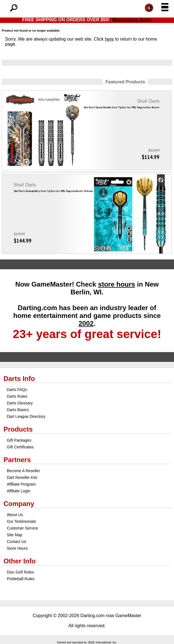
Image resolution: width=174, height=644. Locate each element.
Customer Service (22, 528)
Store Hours (17, 548)
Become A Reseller (23, 471)
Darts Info (19, 379)
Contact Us (16, 542)
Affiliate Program (21, 484)
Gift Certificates (20, 447)
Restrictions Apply (132, 20)
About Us (15, 515)
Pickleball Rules (21, 579)
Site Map (14, 535)
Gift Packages (19, 440)
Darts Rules (17, 396)
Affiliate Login (19, 491)
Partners (17, 460)
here (109, 39)
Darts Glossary (20, 403)
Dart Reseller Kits (22, 477)
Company (19, 504)
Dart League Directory (26, 416)
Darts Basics (18, 410)
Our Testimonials (21, 521)
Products (18, 429)
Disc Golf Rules (20, 572)
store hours (116, 284)
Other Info (20, 561)
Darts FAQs (17, 390)
